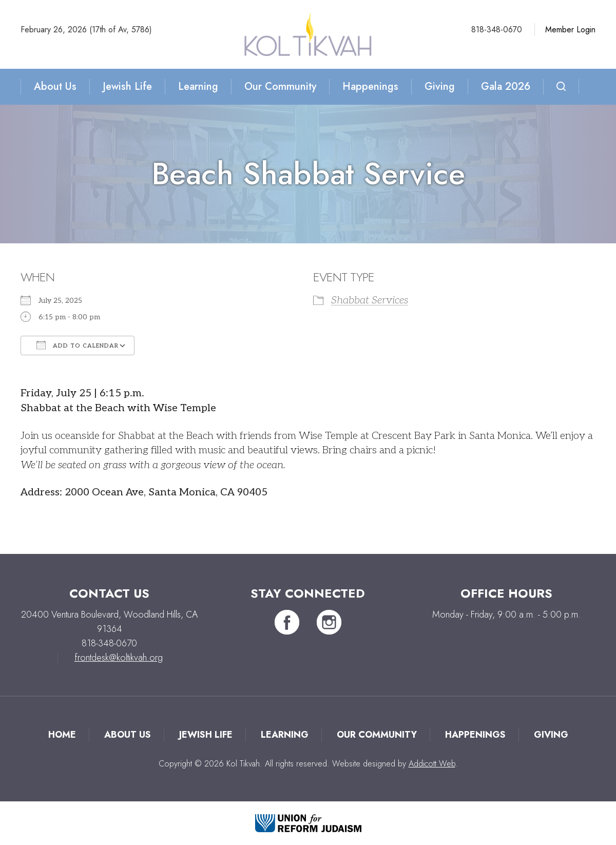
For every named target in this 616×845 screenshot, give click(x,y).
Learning (198, 87)
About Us (55, 87)
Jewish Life (127, 87)
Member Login (570, 30)
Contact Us (109, 593)
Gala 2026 (506, 87)
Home (62, 735)
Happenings (370, 87)
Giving (440, 87)
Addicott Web (432, 764)
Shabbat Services (370, 300)
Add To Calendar (78, 345)
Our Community (280, 87)
